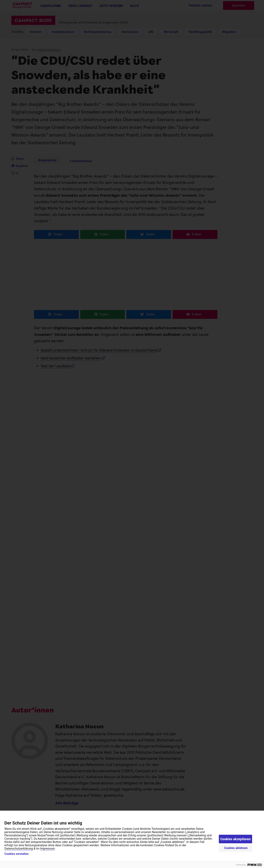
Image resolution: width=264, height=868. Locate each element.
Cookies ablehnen (236, 848)
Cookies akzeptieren (235, 839)
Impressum (48, 849)
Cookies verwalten (16, 854)
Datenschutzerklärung (19, 849)
